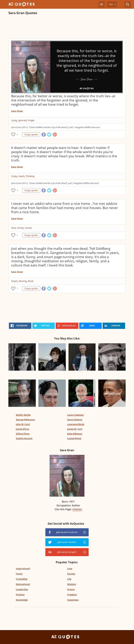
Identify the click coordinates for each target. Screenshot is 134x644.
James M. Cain (75, 429)
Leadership (22, 589)
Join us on (67, 532)
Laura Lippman (75, 415)
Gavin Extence (75, 420)
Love (70, 568)
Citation (77, 509)
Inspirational (23, 568)
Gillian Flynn (23, 434)
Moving (23, 281)
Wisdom (72, 584)
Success (71, 574)
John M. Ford (23, 424)
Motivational (23, 584)
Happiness (73, 600)
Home (20, 228)
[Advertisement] (67, 27)
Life (69, 579)
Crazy (14, 176)
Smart (14, 281)
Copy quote (31, 135)
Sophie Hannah (24, 438)
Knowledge (22, 600)
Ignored (22, 120)
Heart (21, 176)
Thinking (30, 176)
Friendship (22, 579)
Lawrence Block (76, 424)
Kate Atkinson (75, 434)
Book (31, 281)
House (28, 228)
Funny (19, 574)
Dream (71, 589)
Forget (31, 120)
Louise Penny (74, 438)
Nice (13, 228)
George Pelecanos (25, 420)
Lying (14, 120)
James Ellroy (23, 429)
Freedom (72, 595)
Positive (20, 595)
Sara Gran (17, 111)
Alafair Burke (23, 415)
